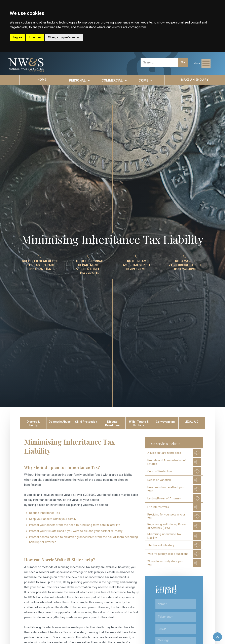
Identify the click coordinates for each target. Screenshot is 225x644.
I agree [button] (17, 37)
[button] (202, 63)
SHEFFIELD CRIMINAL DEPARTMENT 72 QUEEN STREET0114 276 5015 (88, 267)
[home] (26, 65)
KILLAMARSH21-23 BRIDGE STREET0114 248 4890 (185, 265)
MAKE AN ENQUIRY (195, 80)
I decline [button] (35, 37)
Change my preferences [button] (64, 37)
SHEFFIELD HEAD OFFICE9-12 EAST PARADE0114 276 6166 (40, 265)
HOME (42, 80)
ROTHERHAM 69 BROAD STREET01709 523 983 (137, 265)
